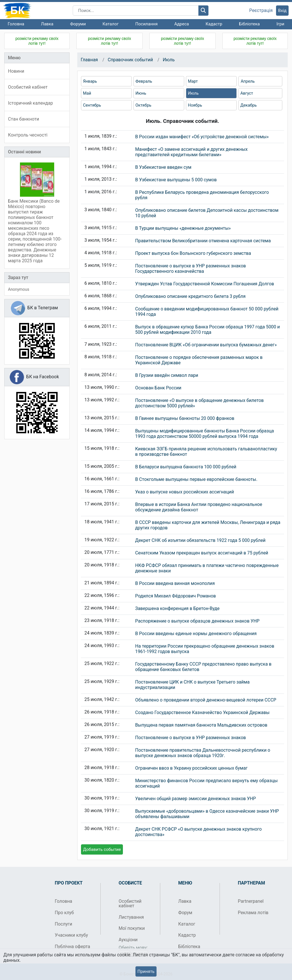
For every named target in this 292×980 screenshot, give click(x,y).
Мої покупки (132, 928)
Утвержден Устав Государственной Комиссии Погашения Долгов (205, 284)
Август (247, 93)
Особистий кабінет (130, 903)
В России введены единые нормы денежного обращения (196, 634)
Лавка (47, 24)
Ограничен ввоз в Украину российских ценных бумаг (191, 768)
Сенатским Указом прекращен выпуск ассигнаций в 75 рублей (202, 553)
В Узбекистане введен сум (163, 167)
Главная (89, 60)
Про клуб (64, 913)
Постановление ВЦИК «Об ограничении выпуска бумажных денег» (206, 345)
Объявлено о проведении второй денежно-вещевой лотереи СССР (206, 700)
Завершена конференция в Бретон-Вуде (177, 608)
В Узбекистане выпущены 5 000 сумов (176, 180)
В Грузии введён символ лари (167, 375)
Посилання (147, 24)
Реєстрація (261, 11)
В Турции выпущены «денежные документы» (183, 228)
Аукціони (128, 940)
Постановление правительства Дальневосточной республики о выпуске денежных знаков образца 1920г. (203, 753)
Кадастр (214, 24)
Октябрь (143, 105)
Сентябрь (92, 105)
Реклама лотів (253, 913)
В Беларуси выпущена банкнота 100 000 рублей (186, 467)
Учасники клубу (71, 935)
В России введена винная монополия (175, 583)
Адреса (182, 24)
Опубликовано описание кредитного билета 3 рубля (190, 296)
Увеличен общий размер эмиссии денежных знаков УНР (195, 799)
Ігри (280, 24)
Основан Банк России (158, 388)
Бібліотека (249, 24)
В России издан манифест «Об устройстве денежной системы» (202, 137)
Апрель (248, 81)
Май (87, 93)
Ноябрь (195, 105)
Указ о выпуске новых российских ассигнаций (184, 492)
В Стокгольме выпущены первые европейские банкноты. (196, 479)
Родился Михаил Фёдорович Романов (176, 596)
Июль (169, 60)
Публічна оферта (72, 947)
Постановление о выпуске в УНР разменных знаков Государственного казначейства (190, 269)
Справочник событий (130, 60)
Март (193, 81)
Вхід (282, 11)
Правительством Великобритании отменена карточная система (203, 241)
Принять (146, 971)
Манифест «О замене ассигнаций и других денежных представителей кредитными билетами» (191, 152)
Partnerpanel (251, 901)
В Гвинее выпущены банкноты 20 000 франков (185, 418)
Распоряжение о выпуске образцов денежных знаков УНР (197, 621)
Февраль (144, 81)
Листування (131, 917)
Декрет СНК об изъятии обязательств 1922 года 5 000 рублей (200, 540)
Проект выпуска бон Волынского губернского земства (193, 253)
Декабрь (249, 105)
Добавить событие (102, 849)
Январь (90, 81)
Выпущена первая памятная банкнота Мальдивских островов (201, 725)
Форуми (78, 24)
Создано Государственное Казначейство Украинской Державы (202, 712)
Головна (16, 24)
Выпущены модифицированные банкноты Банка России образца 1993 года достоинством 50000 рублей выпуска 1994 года (205, 434)
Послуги (63, 924)
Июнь (141, 93)
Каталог (111, 24)
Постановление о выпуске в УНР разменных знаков (190, 738)
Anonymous (19, 289)
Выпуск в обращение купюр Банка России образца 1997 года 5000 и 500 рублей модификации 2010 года (207, 330)
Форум (185, 913)
